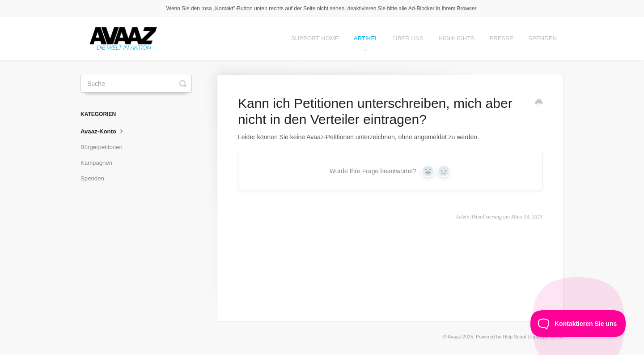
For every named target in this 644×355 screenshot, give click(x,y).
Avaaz (454, 337)
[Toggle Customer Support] (578, 324)
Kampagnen (96, 163)
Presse (501, 38)
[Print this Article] (539, 104)
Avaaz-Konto (103, 131)
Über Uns (408, 38)
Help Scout (515, 337)
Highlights (456, 38)
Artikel (366, 43)
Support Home (315, 38)
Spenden (542, 38)
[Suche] (136, 84)
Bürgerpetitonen (102, 147)
